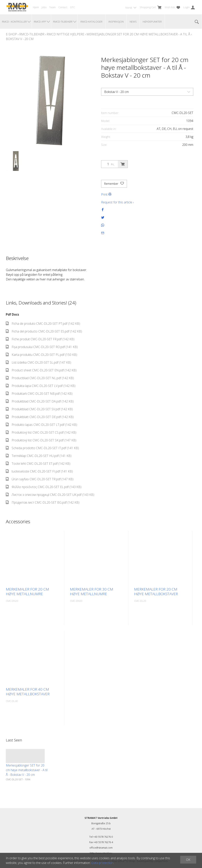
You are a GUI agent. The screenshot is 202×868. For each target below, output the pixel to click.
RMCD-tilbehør (32, 34)
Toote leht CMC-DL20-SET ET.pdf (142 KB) (38, 464)
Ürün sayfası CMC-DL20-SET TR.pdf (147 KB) (40, 479)
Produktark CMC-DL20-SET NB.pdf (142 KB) (39, 394)
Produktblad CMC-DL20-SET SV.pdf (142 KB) (39, 409)
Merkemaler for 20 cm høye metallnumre (27, 591)
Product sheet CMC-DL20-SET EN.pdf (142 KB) (41, 370)
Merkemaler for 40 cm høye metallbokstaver (28, 692)
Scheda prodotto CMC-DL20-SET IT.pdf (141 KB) (42, 448)
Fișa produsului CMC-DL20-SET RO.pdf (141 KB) (42, 347)
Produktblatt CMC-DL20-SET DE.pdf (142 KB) (40, 417)
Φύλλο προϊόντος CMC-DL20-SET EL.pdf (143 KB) (44, 487)
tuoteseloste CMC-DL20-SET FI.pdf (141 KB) (39, 471)
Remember (114, 184)
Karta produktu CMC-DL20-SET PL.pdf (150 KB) (42, 355)
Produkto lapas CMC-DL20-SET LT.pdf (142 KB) (42, 425)
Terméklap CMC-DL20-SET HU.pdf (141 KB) (39, 456)
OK (188, 860)
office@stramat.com (101, 848)
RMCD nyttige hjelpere (65, 34)
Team (52, 7)
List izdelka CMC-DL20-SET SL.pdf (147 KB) (38, 362)
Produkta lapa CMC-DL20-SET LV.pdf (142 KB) (41, 386)
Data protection (102, 863)
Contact (63, 7)
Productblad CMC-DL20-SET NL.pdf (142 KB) (40, 378)
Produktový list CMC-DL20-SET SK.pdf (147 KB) (41, 440)
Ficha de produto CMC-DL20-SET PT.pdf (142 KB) (43, 324)
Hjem (36, 7)
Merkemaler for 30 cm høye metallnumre (92, 591)
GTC (72, 7)
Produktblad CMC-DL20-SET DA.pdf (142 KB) (40, 401)
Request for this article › (117, 202)
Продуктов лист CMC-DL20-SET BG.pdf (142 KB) (43, 502)
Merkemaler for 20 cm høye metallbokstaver (156, 591)
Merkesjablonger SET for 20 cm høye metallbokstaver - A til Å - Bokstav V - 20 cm (27, 770)
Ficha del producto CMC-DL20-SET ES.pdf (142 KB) (44, 331)
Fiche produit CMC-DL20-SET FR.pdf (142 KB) (40, 339)
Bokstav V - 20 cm (20, 39)
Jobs (44, 7)
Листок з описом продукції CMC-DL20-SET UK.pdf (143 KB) (50, 495)
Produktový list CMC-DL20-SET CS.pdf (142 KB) (41, 432)
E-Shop (11, 34)
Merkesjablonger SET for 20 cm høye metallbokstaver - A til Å (138, 34)
